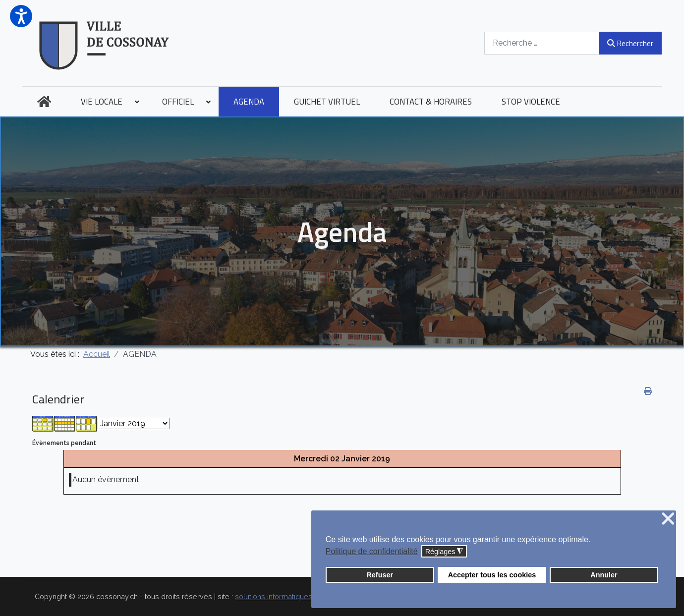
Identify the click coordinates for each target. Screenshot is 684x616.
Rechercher (630, 43)
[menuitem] (44, 102)
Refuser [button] (380, 575)
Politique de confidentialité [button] (372, 551)
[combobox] (542, 43)
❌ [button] (668, 519)
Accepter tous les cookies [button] (492, 575)
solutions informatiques (274, 596)
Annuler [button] (604, 575)
